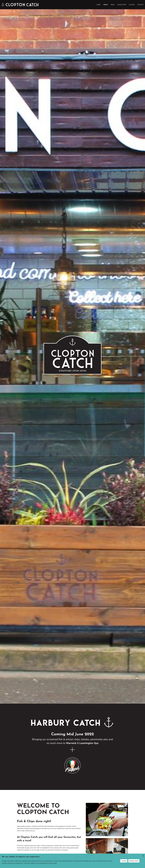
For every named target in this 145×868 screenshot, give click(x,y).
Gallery (132, 5)
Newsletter (122, 5)
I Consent (124, 861)
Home (99, 5)
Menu (113, 5)
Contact (141, 5)
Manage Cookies (134, 861)
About (106, 5)
